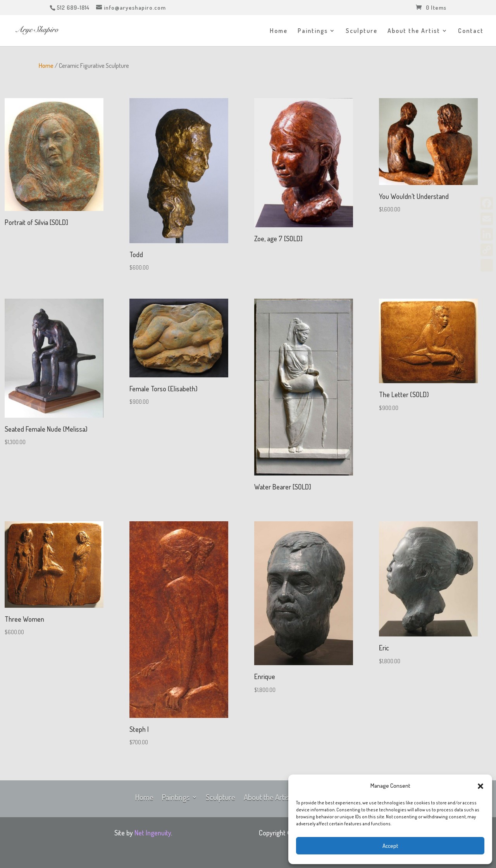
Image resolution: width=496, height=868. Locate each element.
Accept (390, 846)
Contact (471, 31)
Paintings (313, 31)
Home (279, 31)
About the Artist (414, 31)
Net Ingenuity (153, 833)
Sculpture (362, 31)
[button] (480, 786)
